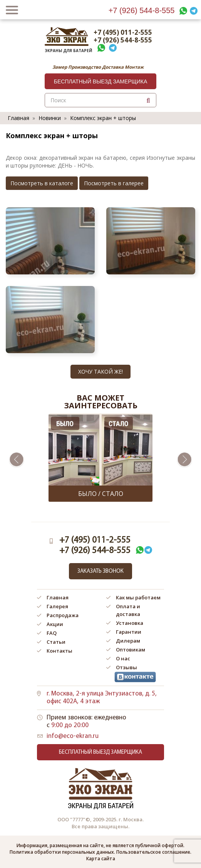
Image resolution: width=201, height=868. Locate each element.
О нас (123, 658)
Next (184, 460)
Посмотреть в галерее (114, 183)
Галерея (57, 606)
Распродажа (63, 615)
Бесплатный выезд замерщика (101, 81)
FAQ (52, 633)
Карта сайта (101, 859)
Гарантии (129, 632)
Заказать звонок (100, 571)
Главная (18, 118)
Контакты (59, 651)
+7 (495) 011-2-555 (123, 32)
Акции (55, 624)
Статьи (56, 642)
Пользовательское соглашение (153, 852)
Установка (130, 623)
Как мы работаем (138, 597)
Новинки (50, 118)
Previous (17, 460)
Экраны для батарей (67, 48)
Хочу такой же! (100, 371)
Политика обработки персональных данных (62, 852)
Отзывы (126, 667)
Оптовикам (131, 650)
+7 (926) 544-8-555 (142, 10)
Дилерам (128, 641)
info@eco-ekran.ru (73, 736)
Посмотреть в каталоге (42, 183)
